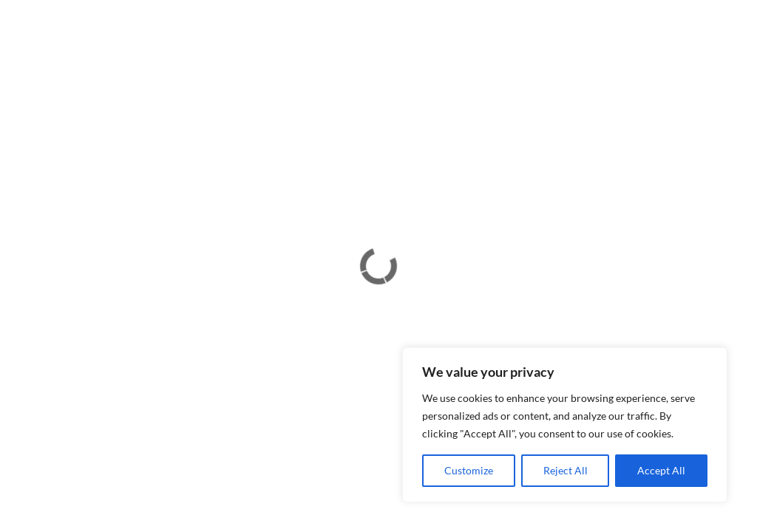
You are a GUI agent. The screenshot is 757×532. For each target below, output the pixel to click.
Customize (469, 470)
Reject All (566, 470)
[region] (565, 425)
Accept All (661, 470)
